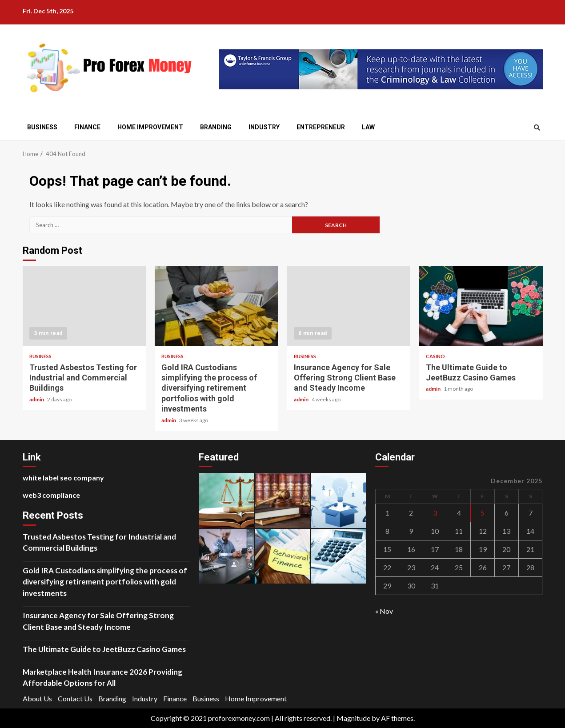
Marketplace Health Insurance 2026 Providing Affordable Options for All (102, 678)
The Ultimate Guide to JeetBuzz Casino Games (481, 306)
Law (368, 127)
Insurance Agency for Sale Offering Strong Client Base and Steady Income (349, 306)
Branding (216, 127)
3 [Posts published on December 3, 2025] (435, 513)
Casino (435, 356)
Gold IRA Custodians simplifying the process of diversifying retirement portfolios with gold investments (216, 306)
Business (42, 127)
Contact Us (75, 698)
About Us (37, 698)
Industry (264, 127)
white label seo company (63, 478)
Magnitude (353, 718)
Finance (87, 127)
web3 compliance (51, 495)
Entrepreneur (321, 127)
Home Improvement (150, 127)
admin (37, 399)
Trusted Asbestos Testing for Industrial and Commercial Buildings (84, 306)
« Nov (384, 611)
